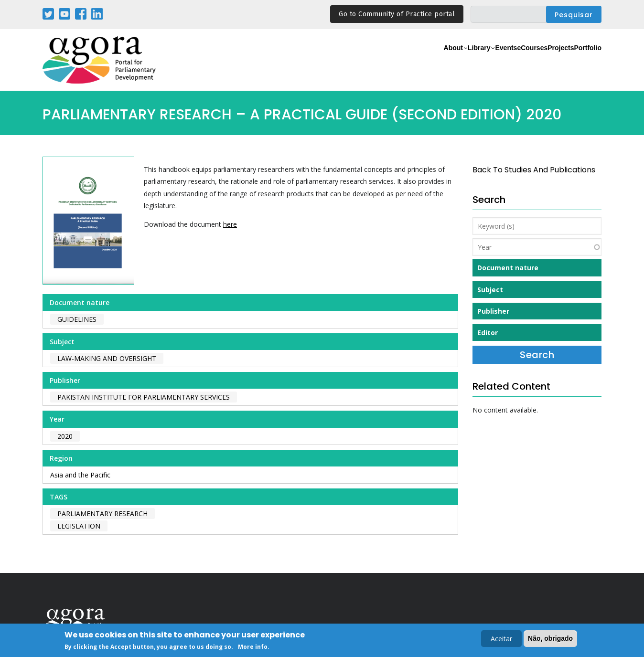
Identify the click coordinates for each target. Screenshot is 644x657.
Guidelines (77, 319)
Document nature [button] (508, 268)
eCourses (501, 60)
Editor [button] (488, 333)
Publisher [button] (493, 311)
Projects (542, 60)
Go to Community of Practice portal (397, 14)
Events (463, 60)
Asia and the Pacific (80, 475)
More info (253, 647)
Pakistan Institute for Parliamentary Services (144, 397)
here (230, 224)
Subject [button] (490, 290)
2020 (65, 436)
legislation (79, 526)
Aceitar (501, 639)
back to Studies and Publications (534, 170)
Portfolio (582, 60)
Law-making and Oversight (107, 358)
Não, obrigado (550, 638)
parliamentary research (102, 514)
